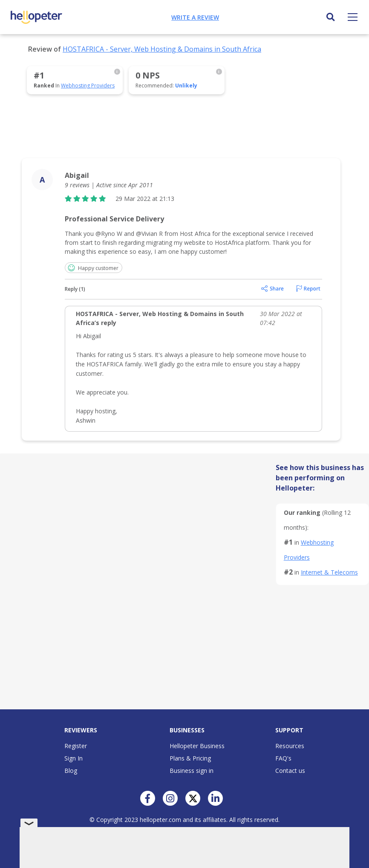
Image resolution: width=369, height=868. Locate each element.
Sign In (74, 758)
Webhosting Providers (88, 86)
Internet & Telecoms (329, 572)
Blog (71, 771)
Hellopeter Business (197, 746)
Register (76, 746)
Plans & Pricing (190, 758)
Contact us (290, 771)
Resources (290, 746)
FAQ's (283, 758)
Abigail (77, 175)
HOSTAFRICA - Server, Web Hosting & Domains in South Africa (162, 49)
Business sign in (192, 771)
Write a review (195, 17)
